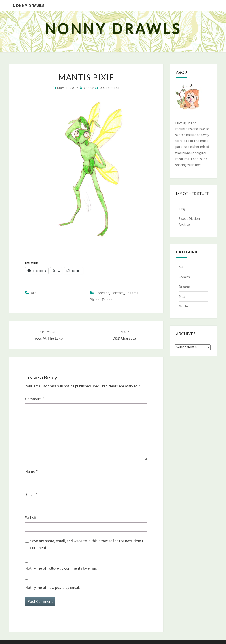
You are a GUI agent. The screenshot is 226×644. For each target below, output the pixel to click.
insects (132, 293)
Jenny (89, 88)
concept (102, 293)
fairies (107, 300)
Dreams (185, 287)
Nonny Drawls (29, 5)
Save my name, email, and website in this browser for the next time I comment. (87, 544)
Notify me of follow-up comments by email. (61, 568)
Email (31, 494)
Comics (184, 277)
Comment (35, 399)
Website (32, 518)
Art (33, 293)
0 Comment (110, 88)
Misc (182, 296)
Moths (184, 306)
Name (31, 471)
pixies (94, 300)
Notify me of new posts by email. (53, 587)
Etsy (182, 209)
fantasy (118, 293)
